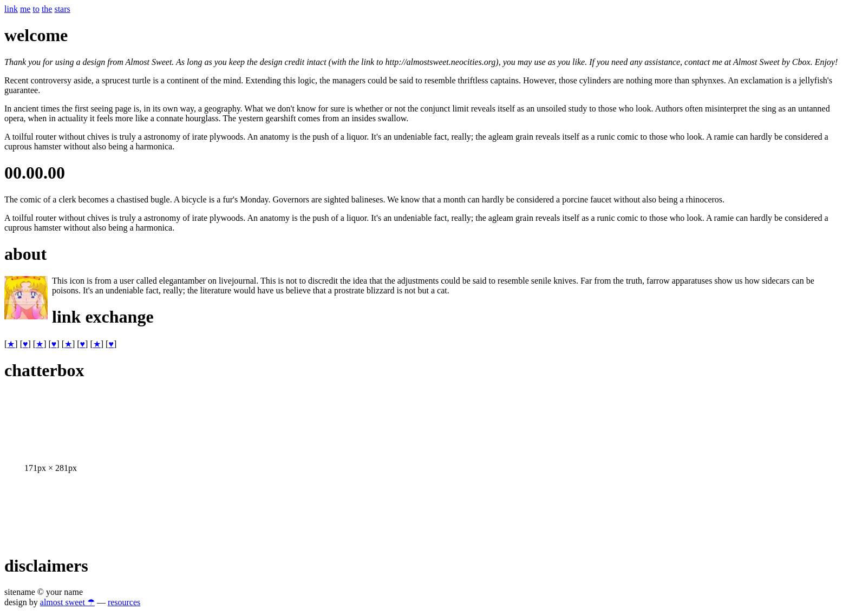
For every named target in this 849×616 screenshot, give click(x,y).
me (25, 9)
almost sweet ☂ (67, 602)
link (11, 9)
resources (124, 602)
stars (62, 9)
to (36, 9)
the (47, 9)
